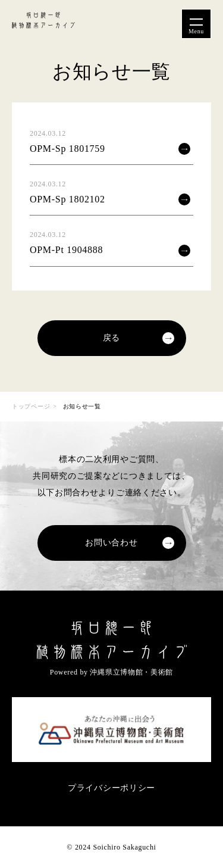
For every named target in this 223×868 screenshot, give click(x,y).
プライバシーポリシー (111, 788)
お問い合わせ (111, 543)
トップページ (31, 406)
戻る (111, 338)
